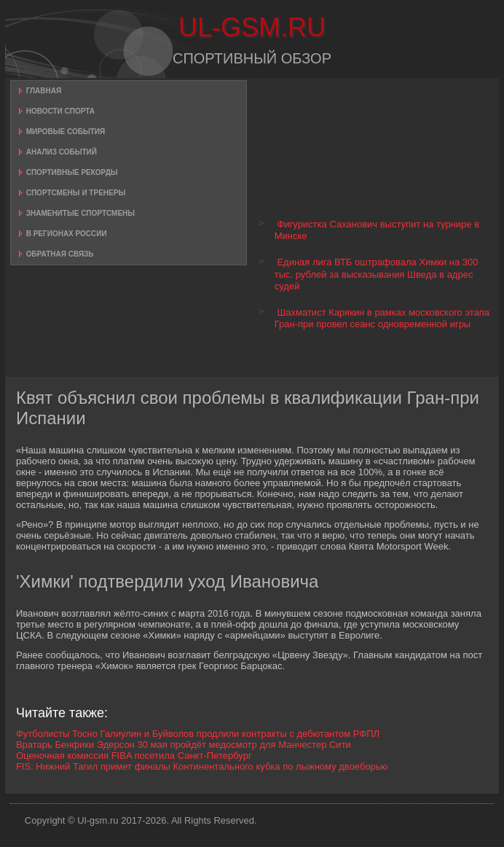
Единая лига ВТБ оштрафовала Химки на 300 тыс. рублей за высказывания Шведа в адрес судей (377, 274)
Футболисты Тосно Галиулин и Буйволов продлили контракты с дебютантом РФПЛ (198, 734)
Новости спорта (60, 111)
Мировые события (66, 132)
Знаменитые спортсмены (80, 213)
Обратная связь (60, 254)
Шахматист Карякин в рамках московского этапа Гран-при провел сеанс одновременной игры (382, 318)
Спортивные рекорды (72, 172)
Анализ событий (62, 152)
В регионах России (67, 234)
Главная (44, 91)
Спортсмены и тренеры (76, 193)
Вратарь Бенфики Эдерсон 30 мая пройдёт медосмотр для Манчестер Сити (184, 745)
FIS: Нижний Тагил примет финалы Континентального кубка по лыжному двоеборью (202, 766)
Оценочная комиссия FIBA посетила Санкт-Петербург (134, 756)
